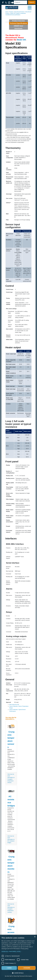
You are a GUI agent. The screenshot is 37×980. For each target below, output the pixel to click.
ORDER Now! (18, 26)
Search (32, 2)
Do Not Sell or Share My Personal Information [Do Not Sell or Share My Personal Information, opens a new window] (18, 976)
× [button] (35, 937)
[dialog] (18, 957)
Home (7, 12)
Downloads (18, 28)
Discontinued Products (19, 12)
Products (11, 12)
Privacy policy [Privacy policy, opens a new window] (25, 949)
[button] (30, 8)
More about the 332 (14, 705)
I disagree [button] (27, 968)
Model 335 (21, 40)
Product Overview (18, 21)
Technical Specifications (18, 23)
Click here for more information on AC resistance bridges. (11, 839)
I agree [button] (9, 968)
